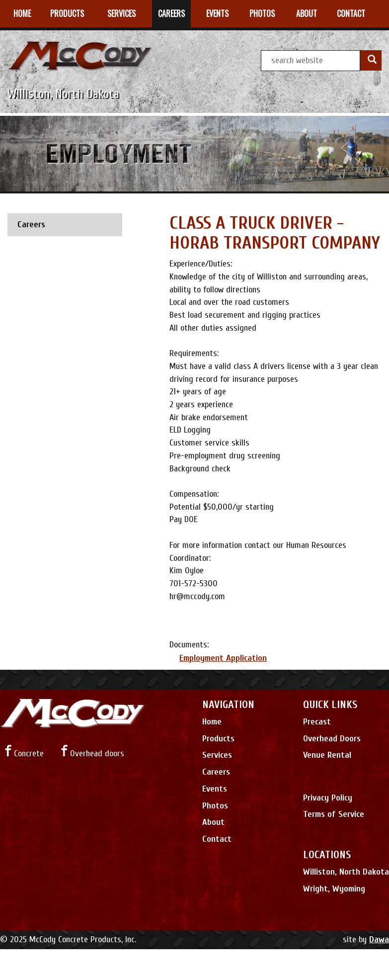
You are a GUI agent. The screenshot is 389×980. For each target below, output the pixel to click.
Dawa (379, 939)
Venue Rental (327, 755)
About (213, 822)
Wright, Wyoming (334, 889)
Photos (215, 806)
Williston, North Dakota (346, 872)
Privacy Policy (328, 798)
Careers (216, 772)
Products (218, 739)
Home (212, 722)
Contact (217, 839)
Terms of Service (334, 814)
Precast (317, 722)
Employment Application (223, 658)
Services (217, 755)
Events (215, 789)
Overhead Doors (332, 739)
